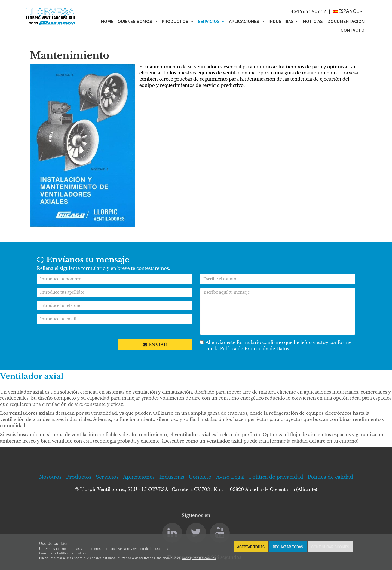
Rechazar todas (288, 547)
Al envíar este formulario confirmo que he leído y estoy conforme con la (276, 345)
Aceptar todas (251, 547)
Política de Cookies (72, 553)
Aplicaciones (246, 22)
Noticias (313, 22)
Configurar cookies (330, 547)
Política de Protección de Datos (255, 349)
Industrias (284, 22)
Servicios (211, 22)
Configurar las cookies (199, 558)
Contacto (353, 30)
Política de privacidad (276, 477)
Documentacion (346, 22)
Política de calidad (330, 477)
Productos (177, 22)
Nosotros (50, 477)
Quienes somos (137, 22)
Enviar (155, 345)
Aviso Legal (230, 477)
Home (107, 22)
